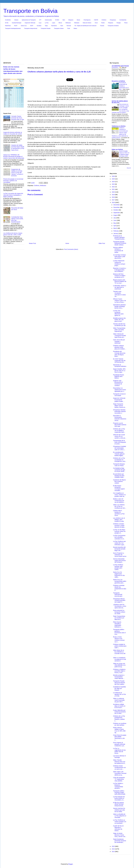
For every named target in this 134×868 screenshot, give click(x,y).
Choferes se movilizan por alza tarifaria (120, 724)
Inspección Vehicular (30, 23)
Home (67, 243)
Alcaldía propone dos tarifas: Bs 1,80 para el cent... (119, 320)
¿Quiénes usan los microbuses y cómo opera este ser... (120, 606)
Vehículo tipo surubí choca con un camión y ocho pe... (120, 436)
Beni (64, 20)
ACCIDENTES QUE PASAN (120, 66)
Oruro (96, 23)
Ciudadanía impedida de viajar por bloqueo (119, 688)
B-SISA (57, 20)
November (117, 207)
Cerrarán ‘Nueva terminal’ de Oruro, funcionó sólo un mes (18, 118)
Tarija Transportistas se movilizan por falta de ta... (119, 618)
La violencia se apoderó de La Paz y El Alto (119, 694)
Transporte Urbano (59, 28)
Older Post (102, 243)
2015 (114, 846)
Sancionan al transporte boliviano (120, 366)
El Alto (7, 23)
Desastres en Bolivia (118, 81)
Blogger (71, 864)
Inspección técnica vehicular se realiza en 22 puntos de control (13, 133)
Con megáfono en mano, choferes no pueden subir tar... (119, 495)
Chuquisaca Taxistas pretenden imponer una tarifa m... (119, 411)
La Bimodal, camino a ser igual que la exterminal (120, 287)
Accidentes (8, 20)
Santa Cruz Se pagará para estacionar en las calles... (119, 575)
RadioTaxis (8, 26)
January (116, 234)
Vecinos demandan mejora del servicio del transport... (119, 561)
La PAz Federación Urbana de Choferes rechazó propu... (119, 263)
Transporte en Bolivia (30, 11)
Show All (129, 168)
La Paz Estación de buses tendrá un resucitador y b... (119, 798)
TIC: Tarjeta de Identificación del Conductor (85, 26)
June (115, 220)
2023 (114, 184)
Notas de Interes (87, 23)
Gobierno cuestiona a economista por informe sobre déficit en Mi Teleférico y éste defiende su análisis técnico (120, 133)
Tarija (46, 26)
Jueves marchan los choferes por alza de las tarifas (119, 810)
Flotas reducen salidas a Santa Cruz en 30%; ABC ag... (119, 730)
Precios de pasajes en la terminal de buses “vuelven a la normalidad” (13, 181)
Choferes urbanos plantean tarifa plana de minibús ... (120, 347)
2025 (114, 179)
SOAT (32, 26)
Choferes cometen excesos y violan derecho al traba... (119, 525)
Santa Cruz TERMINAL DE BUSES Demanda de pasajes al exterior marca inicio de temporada (14, 156)
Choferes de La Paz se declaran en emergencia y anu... (120, 460)
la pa (40, 23)
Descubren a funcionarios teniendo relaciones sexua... (120, 418)
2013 (114, 852)
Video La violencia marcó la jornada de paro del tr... (119, 700)
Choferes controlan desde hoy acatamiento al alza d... (120, 588)
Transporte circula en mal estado (119, 395)
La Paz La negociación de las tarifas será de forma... (119, 751)
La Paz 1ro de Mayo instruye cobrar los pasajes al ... (119, 531)
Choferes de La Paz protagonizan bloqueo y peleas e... (119, 718)
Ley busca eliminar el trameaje (119, 757)
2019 (114, 195)
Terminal (69, 26)
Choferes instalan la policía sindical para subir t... (120, 646)
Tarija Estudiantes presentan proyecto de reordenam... (120, 841)
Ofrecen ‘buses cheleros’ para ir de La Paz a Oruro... (120, 301)
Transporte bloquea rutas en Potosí (119, 465)
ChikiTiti (96, 20)
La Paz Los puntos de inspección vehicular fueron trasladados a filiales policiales (13, 195)
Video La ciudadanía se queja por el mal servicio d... (119, 659)
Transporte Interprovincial (31, 28)
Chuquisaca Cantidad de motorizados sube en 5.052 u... (120, 448)
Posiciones (115, 68)
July (115, 218)
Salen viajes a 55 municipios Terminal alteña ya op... (120, 773)
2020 (114, 192)
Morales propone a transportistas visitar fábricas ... (119, 677)
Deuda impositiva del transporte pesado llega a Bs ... (119, 549)
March (115, 228)
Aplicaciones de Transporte (29, 20)
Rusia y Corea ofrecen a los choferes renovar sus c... (119, 639)
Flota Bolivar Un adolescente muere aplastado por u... (120, 390)
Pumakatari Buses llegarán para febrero (119, 376)
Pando (103, 23)
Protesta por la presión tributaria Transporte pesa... (119, 237)
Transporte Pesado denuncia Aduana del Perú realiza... (119, 683)
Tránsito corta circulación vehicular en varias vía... (119, 294)
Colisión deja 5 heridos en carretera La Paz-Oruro (119, 513)
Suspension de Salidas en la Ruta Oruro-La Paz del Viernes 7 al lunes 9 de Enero (17, 173)
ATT (40, 20)
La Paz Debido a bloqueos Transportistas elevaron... (118, 786)
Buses (78, 20)
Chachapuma (87, 20)
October (116, 210)
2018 (114, 197)
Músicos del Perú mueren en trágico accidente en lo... (119, 276)
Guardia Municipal (17, 23)
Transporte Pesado (46, 28)
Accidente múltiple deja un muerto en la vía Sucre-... (119, 706)
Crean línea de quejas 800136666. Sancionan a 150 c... (120, 737)
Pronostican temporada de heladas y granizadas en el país (124, 86)
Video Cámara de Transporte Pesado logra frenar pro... (120, 336)
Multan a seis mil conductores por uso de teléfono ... (119, 501)
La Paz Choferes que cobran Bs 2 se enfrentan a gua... (119, 543)
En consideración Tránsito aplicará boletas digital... (119, 454)
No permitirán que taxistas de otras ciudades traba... (119, 476)
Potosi (126, 23)
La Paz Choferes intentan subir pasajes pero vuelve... (118, 567)
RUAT (16, 26)
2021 (114, 189)
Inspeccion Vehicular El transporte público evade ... (119, 400)
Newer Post (32, 243)
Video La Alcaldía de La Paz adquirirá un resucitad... (120, 816)
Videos (75, 28)
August (116, 215)
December (117, 205)
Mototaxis (77, 23)
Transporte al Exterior (113, 26)
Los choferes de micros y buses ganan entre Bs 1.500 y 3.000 (13, 234)
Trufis (69, 28)
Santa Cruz (24, 26)
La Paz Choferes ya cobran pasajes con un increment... (120, 822)
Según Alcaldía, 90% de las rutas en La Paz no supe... (119, 371)
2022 (114, 187)
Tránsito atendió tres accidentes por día (119, 325)
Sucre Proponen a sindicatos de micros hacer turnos (120, 555)
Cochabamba (123, 20)
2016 (114, 202)
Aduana (16, 20)
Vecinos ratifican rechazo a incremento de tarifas (118, 250)
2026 (114, 176)
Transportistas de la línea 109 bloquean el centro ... (120, 442)
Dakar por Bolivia (117, 149)
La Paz (47, 23)
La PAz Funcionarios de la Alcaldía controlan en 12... (119, 537)
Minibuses (68, 23)
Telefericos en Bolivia (119, 126)
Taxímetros (54, 26)
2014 (114, 849)
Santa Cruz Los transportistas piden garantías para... (120, 581)
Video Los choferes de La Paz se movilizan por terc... (120, 506)
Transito (102, 26)
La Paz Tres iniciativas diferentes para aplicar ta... (118, 313)
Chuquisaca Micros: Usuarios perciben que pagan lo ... (119, 600)
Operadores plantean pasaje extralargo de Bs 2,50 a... (119, 306)
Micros (60, 23)
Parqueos (111, 23)
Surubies (39, 26)
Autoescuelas (48, 20)
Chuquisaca (113, 20)
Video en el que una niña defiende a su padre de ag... (119, 665)
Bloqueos (71, 20)
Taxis (62, 26)
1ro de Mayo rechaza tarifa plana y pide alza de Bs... (119, 257)
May (115, 223)
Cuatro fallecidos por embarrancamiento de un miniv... (119, 712)
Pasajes (119, 23)
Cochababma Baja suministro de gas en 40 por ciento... (119, 470)
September (117, 213)
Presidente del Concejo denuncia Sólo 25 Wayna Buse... (119, 354)
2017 (114, 200)
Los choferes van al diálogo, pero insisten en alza (119, 520)
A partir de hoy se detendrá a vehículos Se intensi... (118, 828)
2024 (114, 182)
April (115, 226)
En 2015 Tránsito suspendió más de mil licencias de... (119, 361)
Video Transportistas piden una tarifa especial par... (119, 330)
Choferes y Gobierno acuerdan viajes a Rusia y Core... (119, 671)
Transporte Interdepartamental (13, 28)
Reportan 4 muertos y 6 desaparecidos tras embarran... (120, 270)
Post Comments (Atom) (71, 249)
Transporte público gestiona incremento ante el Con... (119, 632)
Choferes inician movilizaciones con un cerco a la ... (119, 767)
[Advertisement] (67, 46)
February (116, 231)
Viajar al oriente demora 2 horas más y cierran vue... (120, 835)
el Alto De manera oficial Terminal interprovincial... (119, 804)
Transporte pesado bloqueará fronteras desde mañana (120, 243)
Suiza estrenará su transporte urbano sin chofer (119, 612)
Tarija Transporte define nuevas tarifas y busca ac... (120, 406)
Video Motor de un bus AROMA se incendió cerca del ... (119, 653)
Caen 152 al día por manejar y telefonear (119, 341)
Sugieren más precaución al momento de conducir (118, 383)
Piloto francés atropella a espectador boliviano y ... (118, 624)
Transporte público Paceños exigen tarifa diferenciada (119, 792)
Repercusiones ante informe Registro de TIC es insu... (120, 282)
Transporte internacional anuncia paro (118, 595)
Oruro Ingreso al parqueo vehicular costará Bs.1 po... (119, 744)
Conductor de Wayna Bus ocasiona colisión (119, 481)
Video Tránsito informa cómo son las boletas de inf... (119, 762)
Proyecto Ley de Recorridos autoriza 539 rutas (120, 425)
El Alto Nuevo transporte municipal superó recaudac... (119, 488)
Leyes (54, 23)
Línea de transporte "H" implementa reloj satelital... (119, 779)
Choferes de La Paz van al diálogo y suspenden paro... (119, 431)
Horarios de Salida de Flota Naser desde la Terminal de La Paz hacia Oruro (18, 148)
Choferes (104, 20)
